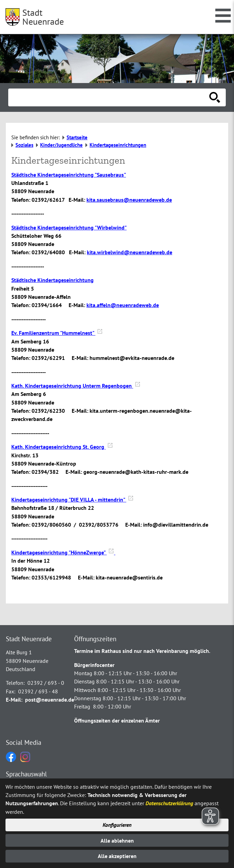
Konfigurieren (117, 825)
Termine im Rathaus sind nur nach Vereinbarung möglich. (142, 651)
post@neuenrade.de (50, 700)
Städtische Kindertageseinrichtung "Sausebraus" (69, 175)
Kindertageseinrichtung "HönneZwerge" (63, 552)
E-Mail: (14, 700)
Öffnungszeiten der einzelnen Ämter (117, 720)
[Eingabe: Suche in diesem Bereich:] (109, 97)
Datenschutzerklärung (169, 803)
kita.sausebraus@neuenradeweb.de (129, 200)
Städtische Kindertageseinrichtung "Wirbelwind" (69, 227)
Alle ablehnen (117, 841)
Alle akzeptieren (117, 856)
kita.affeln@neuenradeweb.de (123, 305)
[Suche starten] (215, 97)
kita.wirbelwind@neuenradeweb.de (130, 252)
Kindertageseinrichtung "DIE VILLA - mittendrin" (72, 500)
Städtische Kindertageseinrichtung (52, 280)
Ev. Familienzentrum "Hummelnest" (57, 333)
